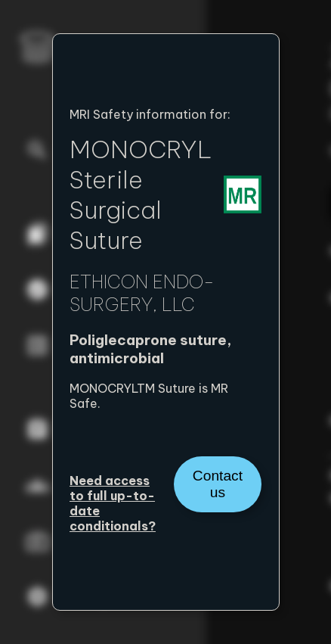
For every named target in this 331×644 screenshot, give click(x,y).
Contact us (218, 484)
